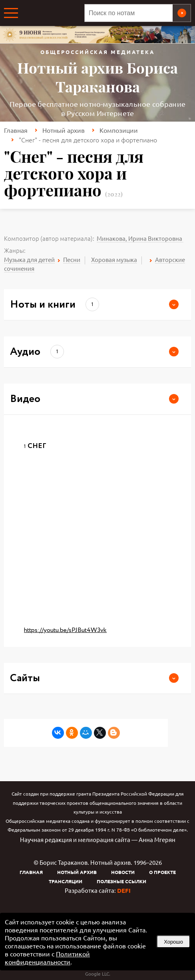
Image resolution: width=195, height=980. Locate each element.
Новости (123, 872)
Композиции (119, 130)
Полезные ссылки (121, 881)
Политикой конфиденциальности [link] (47, 958)
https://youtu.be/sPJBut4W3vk (65, 630)
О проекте (162, 872)
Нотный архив (64, 130)
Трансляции (66, 881)
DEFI (124, 890)
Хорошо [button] (173, 942)
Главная (16, 130)
